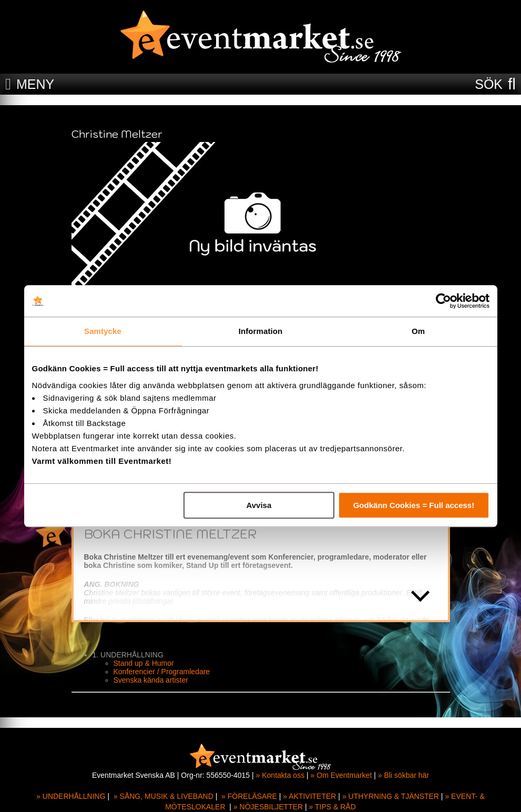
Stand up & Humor (144, 663)
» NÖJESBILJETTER (268, 807)
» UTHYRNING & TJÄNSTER (391, 796)
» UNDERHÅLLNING (71, 796)
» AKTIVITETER (309, 796)
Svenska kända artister (151, 680)
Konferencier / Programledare (162, 672)
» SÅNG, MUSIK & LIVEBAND (164, 796)
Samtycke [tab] (103, 331)
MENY (35, 84)
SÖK (489, 84)
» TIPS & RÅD (333, 807)
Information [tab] (261, 331)
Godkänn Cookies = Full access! (414, 505)
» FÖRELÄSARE (249, 796)
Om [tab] (418, 331)
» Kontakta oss (280, 775)
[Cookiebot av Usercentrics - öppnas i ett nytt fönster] (443, 301)
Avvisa (259, 505)
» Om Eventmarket (341, 775)
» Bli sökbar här (403, 775)
